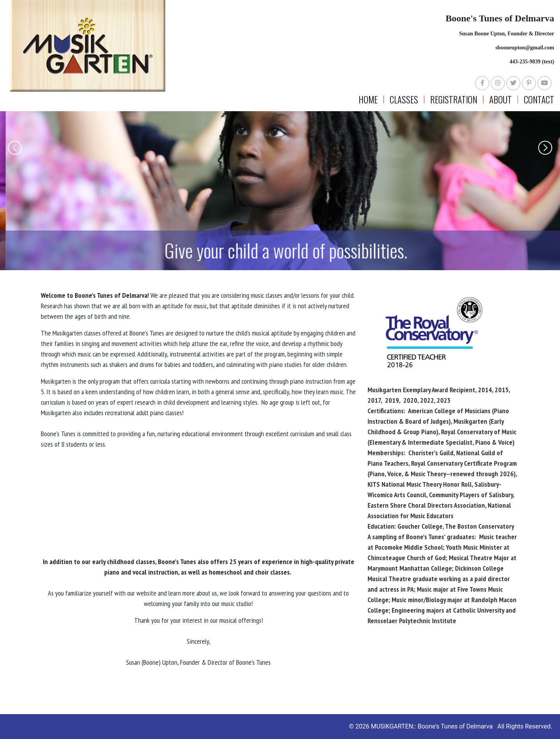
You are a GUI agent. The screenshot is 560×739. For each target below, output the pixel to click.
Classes (404, 100)
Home (368, 100)
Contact (539, 100)
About (500, 100)
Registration (454, 100)
